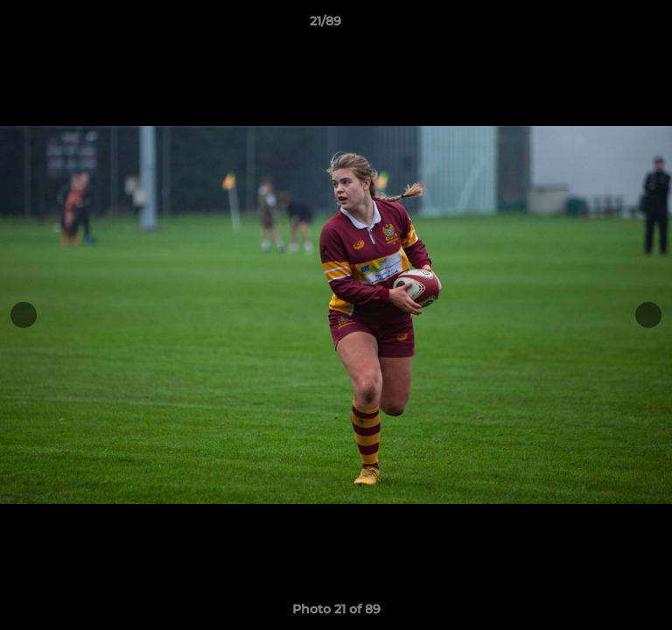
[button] (609, 25)
